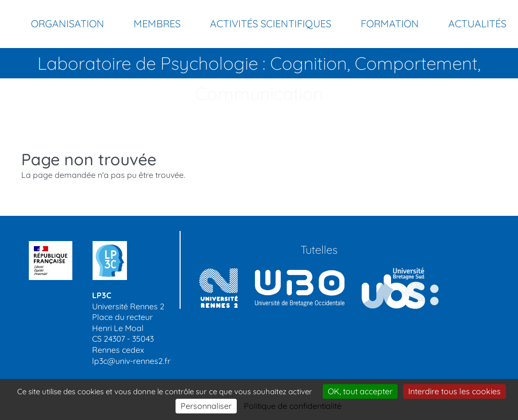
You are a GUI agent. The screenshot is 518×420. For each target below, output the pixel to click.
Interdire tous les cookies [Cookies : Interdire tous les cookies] (455, 391)
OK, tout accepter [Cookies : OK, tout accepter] (360, 391)
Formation (390, 24)
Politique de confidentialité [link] (293, 406)
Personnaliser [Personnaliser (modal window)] (206, 406)
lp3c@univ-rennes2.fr (131, 361)
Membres (157, 24)
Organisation (68, 24)
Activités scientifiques (271, 24)
